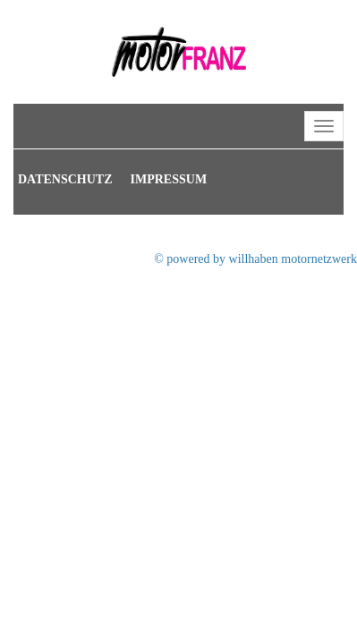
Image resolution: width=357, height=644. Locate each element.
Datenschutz (65, 179)
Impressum (169, 179)
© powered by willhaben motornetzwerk (255, 259)
